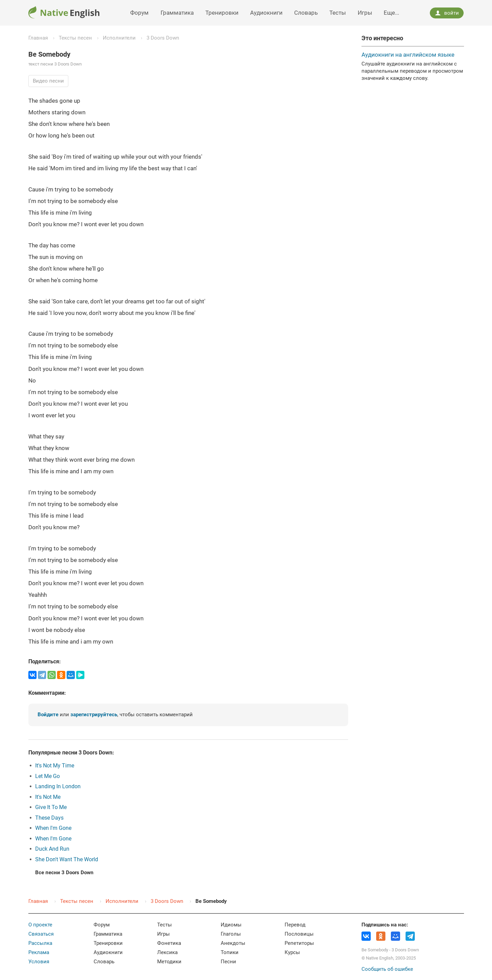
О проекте (40, 925)
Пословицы (299, 934)
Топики (230, 952)
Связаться (41, 934)
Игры (365, 13)
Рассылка (40, 943)
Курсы (292, 952)
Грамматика (177, 13)
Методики (169, 962)
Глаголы (231, 934)
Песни (228, 962)
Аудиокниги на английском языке (408, 55)
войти (447, 13)
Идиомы (231, 925)
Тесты (338, 13)
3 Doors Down (163, 38)
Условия (39, 962)
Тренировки (222, 13)
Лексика (167, 952)
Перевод (295, 925)
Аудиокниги (266, 13)
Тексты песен (75, 38)
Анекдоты (233, 943)
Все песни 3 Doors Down (64, 873)
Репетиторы (299, 943)
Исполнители (119, 38)
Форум (139, 13)
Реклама (39, 952)
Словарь (306, 13)
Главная (38, 38)
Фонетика (169, 943)
